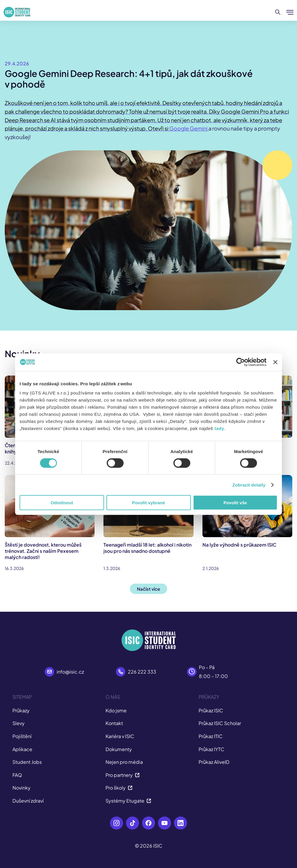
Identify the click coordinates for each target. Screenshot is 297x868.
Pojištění (22, 736)
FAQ (17, 775)
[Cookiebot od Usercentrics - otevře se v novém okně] (241, 362)
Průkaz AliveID (214, 762)
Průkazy (21, 710)
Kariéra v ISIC (120, 736)
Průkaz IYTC (211, 749)
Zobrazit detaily (249, 485)
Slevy (19, 723)
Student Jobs (27, 762)
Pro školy (119, 788)
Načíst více (148, 589)
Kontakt (114, 723)
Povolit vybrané (148, 503)
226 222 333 (142, 672)
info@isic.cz (70, 672)
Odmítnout (62, 503)
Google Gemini (189, 128)
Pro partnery (123, 775)
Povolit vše (235, 503)
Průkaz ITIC (211, 736)
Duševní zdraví (28, 801)
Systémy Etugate (128, 801)
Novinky (21, 788)
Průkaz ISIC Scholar (220, 723)
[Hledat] (278, 12)
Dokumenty (119, 749)
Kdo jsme (116, 710)
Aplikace (22, 749)
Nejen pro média (124, 762)
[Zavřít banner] (275, 362)
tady (219, 428)
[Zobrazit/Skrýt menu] (290, 12)
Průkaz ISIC (211, 710)
